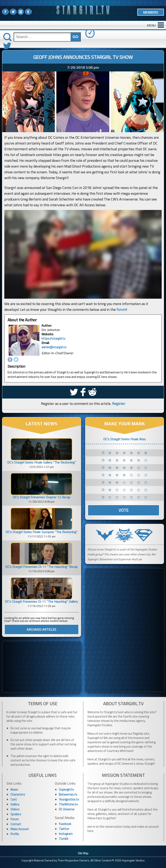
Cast (14, 799)
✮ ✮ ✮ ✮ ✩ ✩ (129, 468)
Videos (15, 809)
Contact (16, 824)
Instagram (66, 834)
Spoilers (16, 814)
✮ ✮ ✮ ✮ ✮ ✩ (129, 460)
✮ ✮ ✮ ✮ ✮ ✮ (129, 453)
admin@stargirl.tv (54, 347)
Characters (18, 794)
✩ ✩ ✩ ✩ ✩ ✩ (129, 497)
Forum (15, 819)
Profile (15, 834)
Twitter (64, 829)
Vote (124, 510)
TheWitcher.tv (68, 804)
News (14, 789)
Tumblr (64, 839)
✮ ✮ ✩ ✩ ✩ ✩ (129, 482)
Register (119, 404)
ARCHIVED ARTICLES (41, 629)
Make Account (20, 829)
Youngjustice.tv (69, 799)
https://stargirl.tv (53, 338)
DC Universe (67, 809)
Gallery (15, 804)
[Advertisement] (42, 667)
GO (76, 37)
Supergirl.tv (66, 789)
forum (121, 309)
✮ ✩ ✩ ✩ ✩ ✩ (129, 490)
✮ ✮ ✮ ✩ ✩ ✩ (129, 475)
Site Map (83, 853)
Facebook (65, 824)
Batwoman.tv (68, 794)
